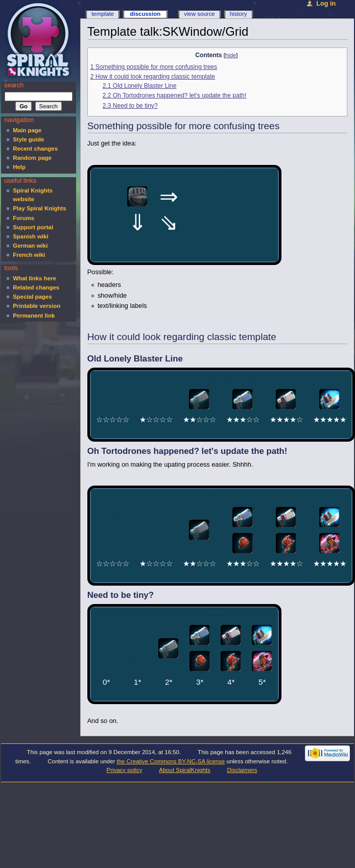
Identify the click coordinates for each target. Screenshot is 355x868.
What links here (34, 278)
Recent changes (35, 149)
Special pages (32, 297)
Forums (23, 218)
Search (14, 85)
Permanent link (34, 316)
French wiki (29, 255)
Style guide (28, 139)
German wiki (30, 246)
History (239, 14)
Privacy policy (125, 770)
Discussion (145, 14)
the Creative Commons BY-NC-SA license (171, 761)
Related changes (36, 287)
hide (231, 55)
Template (103, 14)
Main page (27, 130)
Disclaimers (242, 770)
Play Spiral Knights (39, 208)
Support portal (33, 227)
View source (199, 14)
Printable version (37, 306)
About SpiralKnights (184, 770)
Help (19, 167)
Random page (32, 158)
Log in (326, 4)
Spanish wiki (30, 236)
